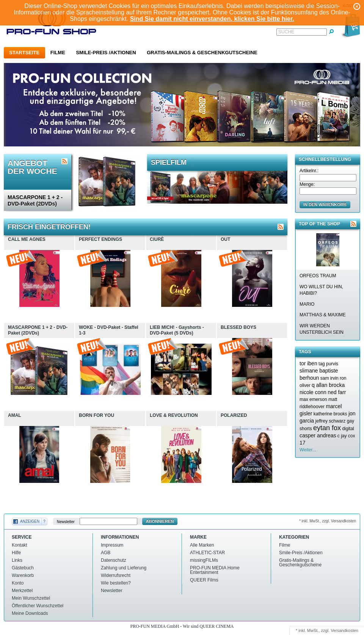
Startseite (24, 53)
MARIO (307, 304)
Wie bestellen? (116, 583)
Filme (58, 53)
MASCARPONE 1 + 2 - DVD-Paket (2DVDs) (35, 200)
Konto (18, 583)
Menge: (307, 184)
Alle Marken (202, 545)
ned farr (337, 392)
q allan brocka (328, 385)
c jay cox (346, 436)
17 (303, 443)
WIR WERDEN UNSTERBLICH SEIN (322, 329)
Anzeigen (30, 521)
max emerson (313, 399)
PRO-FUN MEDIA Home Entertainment (215, 570)
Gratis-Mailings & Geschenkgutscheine (202, 53)
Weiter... (308, 450)
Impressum (112, 545)
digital (348, 429)
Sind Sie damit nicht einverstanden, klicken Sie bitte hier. (212, 19)
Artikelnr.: (309, 171)
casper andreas (318, 435)
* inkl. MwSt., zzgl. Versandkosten (328, 521)
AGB (106, 553)
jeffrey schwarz (330, 421)
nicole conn (313, 392)
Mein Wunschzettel (31, 598)
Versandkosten (344, 630)
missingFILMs (204, 560)
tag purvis (328, 364)
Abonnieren (160, 521)
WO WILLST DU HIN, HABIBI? (321, 290)
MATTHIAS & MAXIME (323, 315)
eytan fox (327, 428)
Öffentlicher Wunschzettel (38, 606)
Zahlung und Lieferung (124, 568)
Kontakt (20, 545)
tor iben (308, 363)
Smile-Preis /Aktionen (106, 53)
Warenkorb (23, 575)
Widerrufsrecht (116, 575)
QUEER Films (204, 580)
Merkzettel (22, 591)
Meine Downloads (30, 613)
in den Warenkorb (325, 204)
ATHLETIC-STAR (207, 553)
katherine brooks (330, 414)
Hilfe (16, 553)
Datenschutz (114, 560)
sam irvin (329, 378)
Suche (286, 32)
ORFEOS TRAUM (318, 276)
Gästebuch (23, 568)
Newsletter (66, 521)
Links (17, 560)
